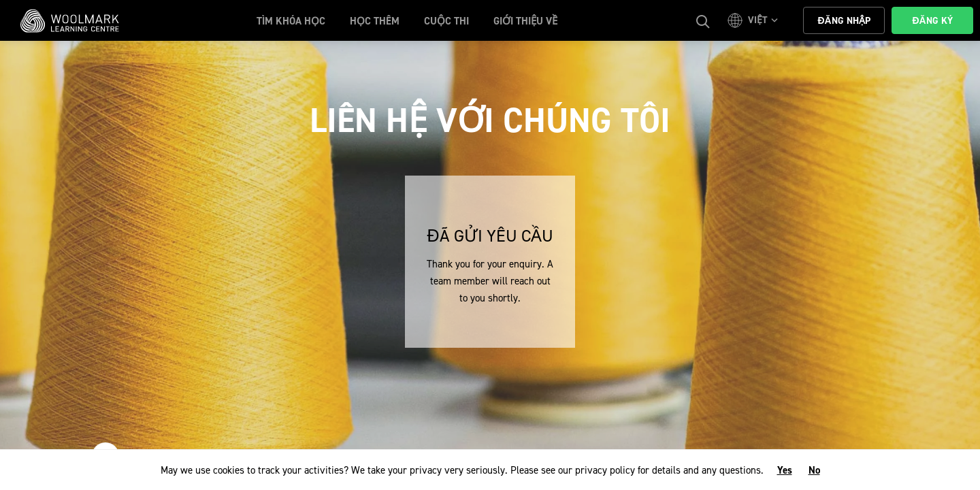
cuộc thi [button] (446, 21)
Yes (785, 470)
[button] (755, 20)
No (814, 470)
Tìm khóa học (291, 21)
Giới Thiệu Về (525, 21)
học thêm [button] (375, 21)
